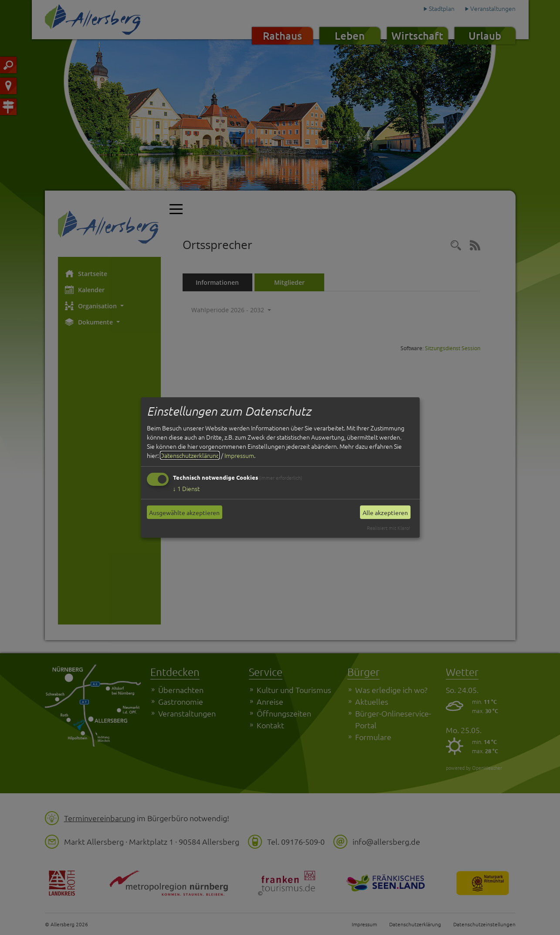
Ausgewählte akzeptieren (184, 512)
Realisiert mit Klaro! (389, 528)
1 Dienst (186, 488)
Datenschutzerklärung (190, 455)
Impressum (239, 455)
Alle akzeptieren (385, 512)
